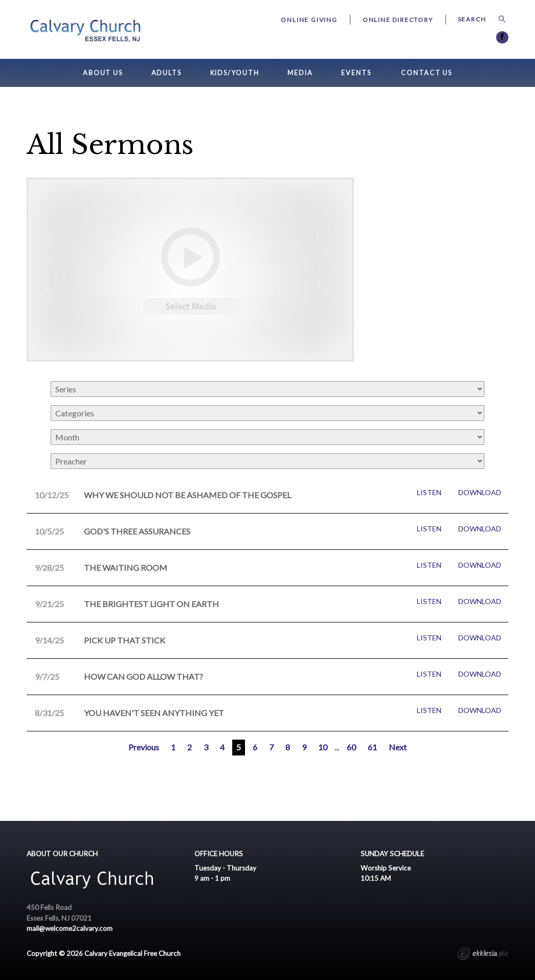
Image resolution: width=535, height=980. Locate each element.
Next (398, 747)
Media (300, 73)
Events (356, 73)
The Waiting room (126, 567)
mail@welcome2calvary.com (70, 928)
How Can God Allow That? (143, 676)
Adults (166, 73)
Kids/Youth (235, 73)
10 (323, 747)
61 (372, 747)
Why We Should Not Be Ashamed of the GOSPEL (187, 495)
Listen (429, 493)
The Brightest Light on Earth (151, 604)
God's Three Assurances (137, 531)
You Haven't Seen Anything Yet (154, 713)
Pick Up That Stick (125, 640)
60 (351, 747)
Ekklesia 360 (483, 955)
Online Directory (398, 20)
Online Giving (309, 20)
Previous (144, 747)
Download (480, 493)
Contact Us (427, 73)
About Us (103, 73)
